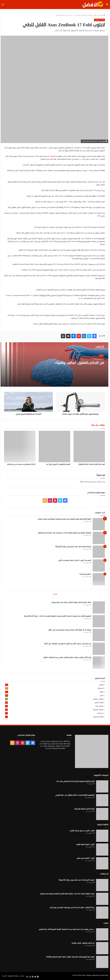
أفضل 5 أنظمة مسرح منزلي (85, 858)
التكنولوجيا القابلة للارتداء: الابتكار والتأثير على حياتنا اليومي (75, 795)
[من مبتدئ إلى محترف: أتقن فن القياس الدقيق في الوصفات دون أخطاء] (99, 649)
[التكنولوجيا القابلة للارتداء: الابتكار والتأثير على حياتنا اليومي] (102, 800)
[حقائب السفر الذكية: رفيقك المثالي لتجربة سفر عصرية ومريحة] (99, 607)
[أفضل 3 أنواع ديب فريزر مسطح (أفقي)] (102, 836)
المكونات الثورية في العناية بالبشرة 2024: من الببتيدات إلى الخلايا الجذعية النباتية (64, 533)
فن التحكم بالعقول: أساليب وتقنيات (79, 363)
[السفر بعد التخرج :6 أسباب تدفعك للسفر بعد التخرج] (99, 565)
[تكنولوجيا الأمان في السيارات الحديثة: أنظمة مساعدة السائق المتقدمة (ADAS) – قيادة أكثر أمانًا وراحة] (99, 621)
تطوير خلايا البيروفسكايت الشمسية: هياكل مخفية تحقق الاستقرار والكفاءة (70, 957)
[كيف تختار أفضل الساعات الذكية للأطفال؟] (89, 446)
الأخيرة (55, 594)
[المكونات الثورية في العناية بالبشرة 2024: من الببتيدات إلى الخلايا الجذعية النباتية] (99, 538)
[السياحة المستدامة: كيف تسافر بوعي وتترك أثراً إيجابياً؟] (99, 552)
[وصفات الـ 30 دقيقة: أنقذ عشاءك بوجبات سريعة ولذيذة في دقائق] (99, 635)
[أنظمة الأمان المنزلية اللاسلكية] (102, 814)
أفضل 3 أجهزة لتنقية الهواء (85, 845)
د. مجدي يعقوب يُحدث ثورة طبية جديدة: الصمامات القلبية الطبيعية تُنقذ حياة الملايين (67, 929)
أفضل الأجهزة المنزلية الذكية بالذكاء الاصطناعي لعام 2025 (75, 782)
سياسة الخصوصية (13, 976)
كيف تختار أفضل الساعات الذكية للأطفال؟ (91, 464)
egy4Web (75, 975)
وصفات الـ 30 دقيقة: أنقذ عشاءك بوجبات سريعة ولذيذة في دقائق (70, 630)
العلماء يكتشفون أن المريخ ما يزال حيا (58, 464)
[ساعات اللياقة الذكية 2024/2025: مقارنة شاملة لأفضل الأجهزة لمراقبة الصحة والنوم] (102, 899)
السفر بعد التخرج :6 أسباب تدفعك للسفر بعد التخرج (75, 560)
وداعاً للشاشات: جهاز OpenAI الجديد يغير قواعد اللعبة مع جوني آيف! (72, 908)
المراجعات (100, 688)
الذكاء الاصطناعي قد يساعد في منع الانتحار (21, 464)
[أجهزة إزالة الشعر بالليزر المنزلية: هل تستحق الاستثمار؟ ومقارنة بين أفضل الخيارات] (99, 524)
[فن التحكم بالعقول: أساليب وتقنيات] (102, 948)
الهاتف (79, 156)
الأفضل (101, 685)
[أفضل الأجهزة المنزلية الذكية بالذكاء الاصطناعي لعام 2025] (102, 787)
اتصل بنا (5, 976)
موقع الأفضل (104, 975)
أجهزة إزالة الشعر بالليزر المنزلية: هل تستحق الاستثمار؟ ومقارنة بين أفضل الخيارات (64, 519)
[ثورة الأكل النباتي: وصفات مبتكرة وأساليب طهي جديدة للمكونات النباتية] (99, 663)
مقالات (95, 15)
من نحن (22, 976)
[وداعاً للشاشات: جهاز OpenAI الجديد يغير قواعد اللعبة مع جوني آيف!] (102, 913)
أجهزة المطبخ (99, 703)
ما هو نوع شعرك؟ (85, 574)
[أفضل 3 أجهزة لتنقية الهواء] (102, 850)
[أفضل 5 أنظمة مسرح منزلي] (102, 863)
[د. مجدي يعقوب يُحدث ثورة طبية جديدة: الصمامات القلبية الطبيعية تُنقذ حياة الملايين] (102, 934)
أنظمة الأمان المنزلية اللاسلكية (84, 809)
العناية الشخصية (98, 717)
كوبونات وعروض (98, 699)
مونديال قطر (99, 706)
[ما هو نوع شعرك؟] (99, 579)
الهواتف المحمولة (49, 156)
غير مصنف (100, 713)
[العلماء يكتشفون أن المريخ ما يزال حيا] (54, 446)
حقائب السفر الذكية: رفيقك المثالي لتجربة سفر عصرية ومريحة (71, 602)
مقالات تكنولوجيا (87, 15)
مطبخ (102, 695)
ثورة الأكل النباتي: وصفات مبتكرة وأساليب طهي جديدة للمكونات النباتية (67, 657)
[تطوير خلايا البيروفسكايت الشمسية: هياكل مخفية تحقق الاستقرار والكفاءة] (102, 962)
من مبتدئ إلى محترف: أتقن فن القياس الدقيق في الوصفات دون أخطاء (68, 644)
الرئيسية (102, 15)
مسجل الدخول (92, 482)
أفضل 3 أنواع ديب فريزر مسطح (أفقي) (82, 831)
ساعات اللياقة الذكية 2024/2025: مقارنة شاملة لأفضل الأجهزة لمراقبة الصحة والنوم (67, 894)
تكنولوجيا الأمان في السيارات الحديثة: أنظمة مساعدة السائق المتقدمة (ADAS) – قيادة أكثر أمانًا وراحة (57, 616)
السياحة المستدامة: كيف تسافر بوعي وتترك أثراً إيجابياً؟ (73, 547)
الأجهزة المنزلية (98, 710)
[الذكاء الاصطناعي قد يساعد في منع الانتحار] (20, 446)
